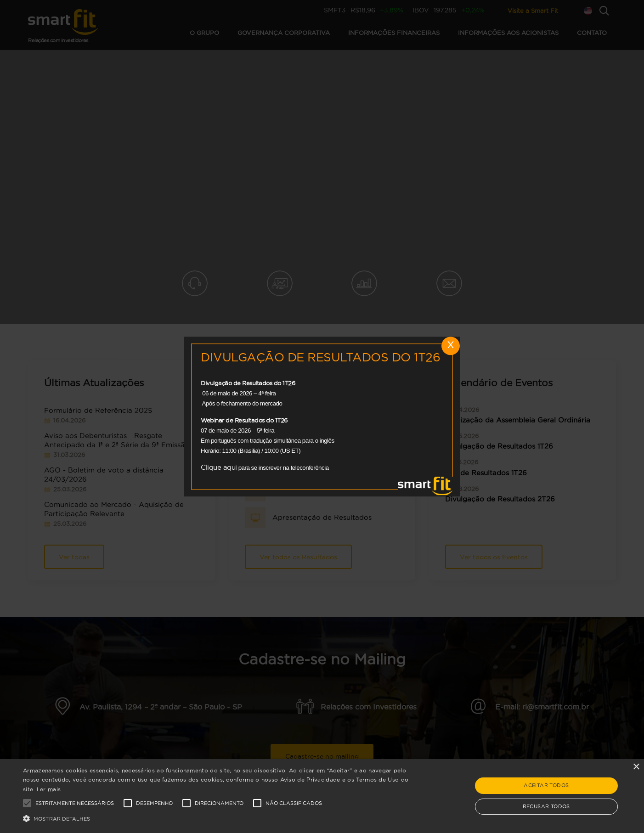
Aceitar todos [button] (546, 785)
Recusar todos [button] (546, 806)
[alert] (322, 796)
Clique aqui (219, 467)
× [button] (636, 767)
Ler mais (49, 789)
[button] (217, 818)
